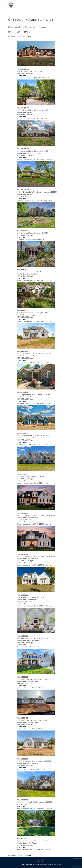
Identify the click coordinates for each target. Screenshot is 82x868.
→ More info (21, 76)
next (29, 36)
